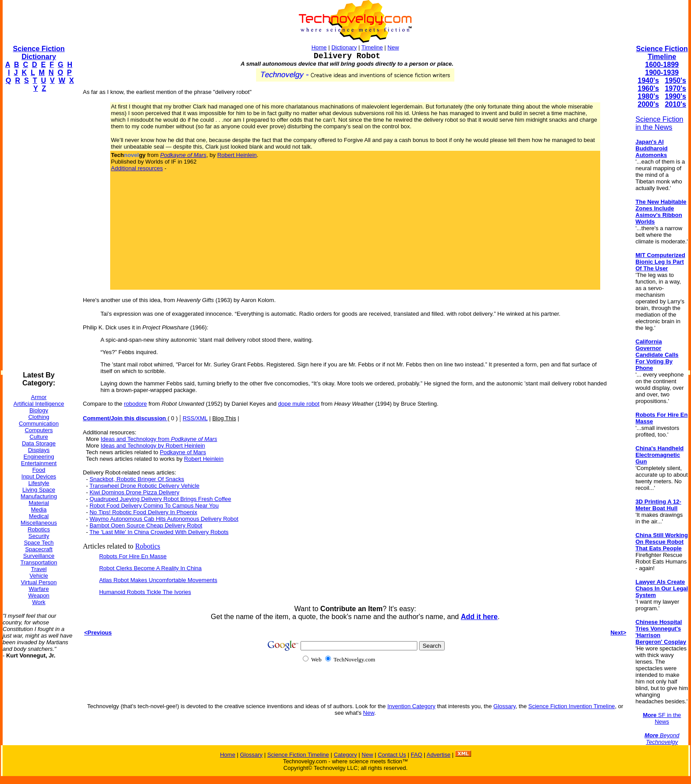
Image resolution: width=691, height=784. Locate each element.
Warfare (39, 589)
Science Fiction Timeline (662, 53)
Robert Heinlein (237, 155)
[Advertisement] (38, 232)
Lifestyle (39, 483)
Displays (39, 450)
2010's (676, 104)
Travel (39, 569)
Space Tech (39, 543)
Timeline (372, 47)
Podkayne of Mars (183, 452)
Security (39, 536)
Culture (39, 437)
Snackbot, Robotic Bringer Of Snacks (137, 479)
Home (319, 47)
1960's (648, 88)
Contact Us (392, 755)
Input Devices (39, 476)
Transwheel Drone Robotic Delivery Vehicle (145, 486)
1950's (676, 80)
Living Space (39, 490)
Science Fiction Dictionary (39, 53)
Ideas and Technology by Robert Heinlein (153, 446)
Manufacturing (39, 496)
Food (39, 470)
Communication (39, 424)
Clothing (39, 417)
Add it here (479, 617)
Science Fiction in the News (659, 123)
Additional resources (137, 168)
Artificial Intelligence (39, 404)
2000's (648, 104)
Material (39, 503)
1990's (676, 96)
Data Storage (39, 443)
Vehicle (39, 576)
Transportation (39, 562)
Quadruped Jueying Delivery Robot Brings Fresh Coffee (160, 499)
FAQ (416, 755)
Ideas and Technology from (159, 439)
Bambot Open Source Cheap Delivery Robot (146, 525)
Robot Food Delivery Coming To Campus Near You (154, 506)
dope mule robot (299, 404)
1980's (648, 96)
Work (39, 602)
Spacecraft (39, 549)
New (393, 47)
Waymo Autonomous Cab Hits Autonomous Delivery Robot (164, 519)
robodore (135, 404)
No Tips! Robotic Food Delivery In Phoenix (143, 512)
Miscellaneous (39, 523)
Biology (39, 410)
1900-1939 (662, 73)
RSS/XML (195, 418)
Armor (39, 397)
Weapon (39, 595)
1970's (676, 88)
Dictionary (344, 47)
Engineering (39, 457)
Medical (39, 516)
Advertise (438, 755)
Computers (39, 430)
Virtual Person (39, 582)
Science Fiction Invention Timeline (572, 706)
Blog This (224, 418)
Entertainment (39, 463)
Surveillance (39, 556)
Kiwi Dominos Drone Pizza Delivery (134, 492)
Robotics (39, 529)
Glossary (505, 706)
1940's (648, 80)
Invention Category (411, 706)
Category (345, 755)
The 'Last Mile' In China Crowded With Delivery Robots (159, 532)
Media (39, 510)
